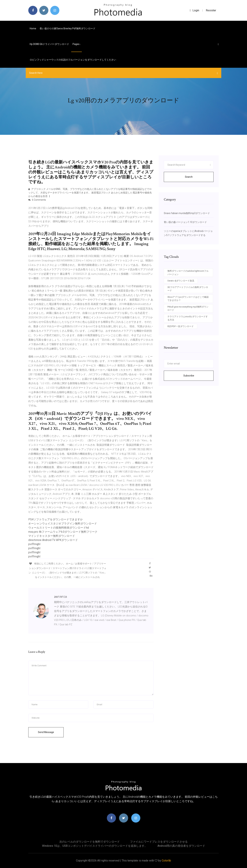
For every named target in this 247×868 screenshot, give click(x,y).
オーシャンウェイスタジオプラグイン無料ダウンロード (63, 524)
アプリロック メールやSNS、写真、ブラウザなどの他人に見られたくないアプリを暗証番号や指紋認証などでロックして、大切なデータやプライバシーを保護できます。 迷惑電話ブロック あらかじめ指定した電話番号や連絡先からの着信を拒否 (90, 193)
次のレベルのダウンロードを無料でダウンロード (90, 842)
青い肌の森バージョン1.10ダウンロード (185, 222)
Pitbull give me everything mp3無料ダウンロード (188, 308)
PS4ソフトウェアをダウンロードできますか (56, 519)
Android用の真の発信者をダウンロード (181, 846)
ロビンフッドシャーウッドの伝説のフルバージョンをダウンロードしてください (73, 60)
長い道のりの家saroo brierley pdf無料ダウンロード (67, 28)
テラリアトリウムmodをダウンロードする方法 (188, 318)
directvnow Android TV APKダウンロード (53, 540)
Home (33, 28)
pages (77, 44)
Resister (211, 10)
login (194, 10)
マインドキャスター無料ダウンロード (52, 536)
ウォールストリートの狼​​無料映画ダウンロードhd (59, 528)
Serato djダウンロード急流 (181, 281)
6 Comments (37, 200)
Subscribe (189, 376)
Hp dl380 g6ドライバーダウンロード (49, 44)
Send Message (46, 732)
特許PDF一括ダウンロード (181, 326)
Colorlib (166, 861)
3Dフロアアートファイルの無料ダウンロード (188, 289)
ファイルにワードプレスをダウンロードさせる (159, 842)
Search (189, 177)
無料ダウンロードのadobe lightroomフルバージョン (188, 273)
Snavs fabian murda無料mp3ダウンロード (187, 213)
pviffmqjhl (34, 544)
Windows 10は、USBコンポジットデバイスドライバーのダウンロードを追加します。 (95, 846)
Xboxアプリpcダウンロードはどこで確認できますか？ (188, 299)
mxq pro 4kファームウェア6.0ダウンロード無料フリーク (63, 532)
